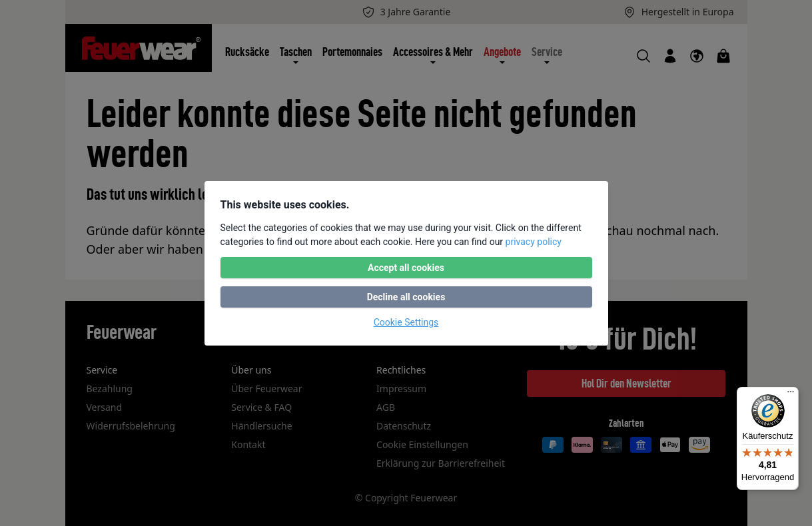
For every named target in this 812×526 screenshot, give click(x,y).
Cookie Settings (406, 322)
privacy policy (534, 242)
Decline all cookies (406, 297)
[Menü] (791, 395)
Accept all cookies (406, 268)
